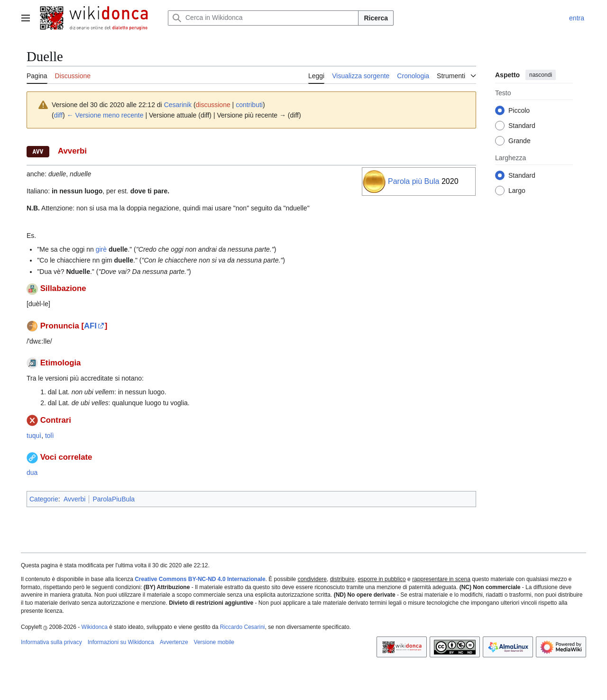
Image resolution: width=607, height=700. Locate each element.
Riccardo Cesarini (243, 627)
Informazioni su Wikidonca (121, 642)
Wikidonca (95, 627)
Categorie (44, 499)
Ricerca (376, 18)
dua (32, 473)
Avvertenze (174, 642)
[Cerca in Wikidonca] (263, 18)
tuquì (34, 436)
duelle (118, 249)
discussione (213, 105)
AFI (90, 326)
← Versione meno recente (105, 115)
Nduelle (78, 272)
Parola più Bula (414, 181)
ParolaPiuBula (114, 499)
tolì (50, 436)
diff (58, 115)
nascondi (541, 75)
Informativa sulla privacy (51, 642)
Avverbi (74, 499)
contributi (249, 105)
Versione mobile (214, 642)
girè (101, 249)
